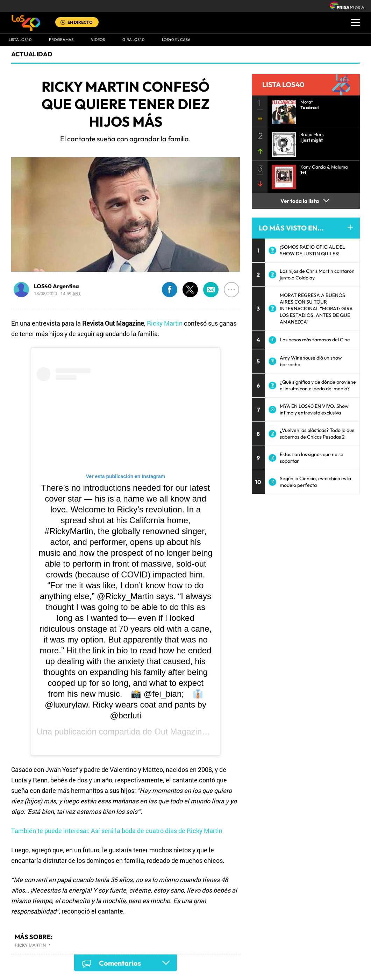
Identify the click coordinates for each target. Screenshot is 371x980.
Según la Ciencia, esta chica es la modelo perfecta (315, 482)
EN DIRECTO (80, 22)
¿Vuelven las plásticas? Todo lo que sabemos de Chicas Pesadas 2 (317, 434)
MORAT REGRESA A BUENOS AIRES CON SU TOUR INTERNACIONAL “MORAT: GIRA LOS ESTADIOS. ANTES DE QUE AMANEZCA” (316, 308)
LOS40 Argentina (56, 286)
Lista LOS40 (20, 40)
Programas (61, 40)
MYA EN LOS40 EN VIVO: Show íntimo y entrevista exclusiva (314, 409)
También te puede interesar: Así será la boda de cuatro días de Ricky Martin (117, 831)
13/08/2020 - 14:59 (58, 293)
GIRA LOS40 (133, 40)
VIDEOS (98, 40)
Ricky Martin (165, 323)
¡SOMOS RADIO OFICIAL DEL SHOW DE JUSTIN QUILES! (312, 250)
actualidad (32, 54)
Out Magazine (180, 732)
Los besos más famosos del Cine (315, 340)
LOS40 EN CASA (176, 40)
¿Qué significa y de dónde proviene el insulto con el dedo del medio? (318, 385)
